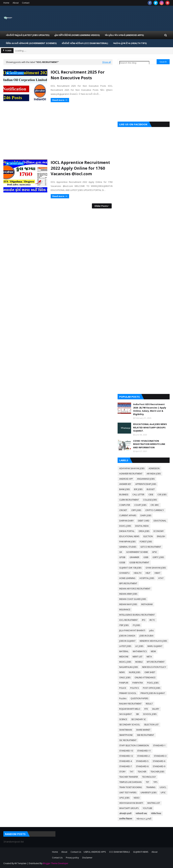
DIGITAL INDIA (142, 526)
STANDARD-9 (159, 766)
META (149, 657)
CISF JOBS (162, 495)
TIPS (155, 782)
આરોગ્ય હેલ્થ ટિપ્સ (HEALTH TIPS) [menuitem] (130, 43)
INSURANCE (125, 610)
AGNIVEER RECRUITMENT (131, 474)
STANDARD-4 (126, 761)
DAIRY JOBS (146, 515)
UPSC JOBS (124, 798)
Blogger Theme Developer (56, 863)
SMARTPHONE (126, 735)
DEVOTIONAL (160, 521)
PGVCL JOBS (153, 683)
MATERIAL (124, 651)
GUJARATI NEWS (141, 852)
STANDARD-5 (142, 761)
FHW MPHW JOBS (127, 542)
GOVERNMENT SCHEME (137, 552)
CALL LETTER (138, 495)
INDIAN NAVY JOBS (128, 604)
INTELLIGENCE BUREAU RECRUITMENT (137, 615)
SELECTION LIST (151, 725)
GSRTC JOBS (158, 557)
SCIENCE (123, 719)
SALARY (156, 709)
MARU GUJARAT (155, 646)
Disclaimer (87, 858)
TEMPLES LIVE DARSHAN (130, 782)
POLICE (123, 688)
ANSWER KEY (125, 484)
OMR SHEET (150, 672)
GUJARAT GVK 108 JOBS (130, 568)
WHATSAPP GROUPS (129, 808)
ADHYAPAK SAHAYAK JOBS (132, 468)
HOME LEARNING (127, 578)
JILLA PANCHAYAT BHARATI (132, 630)
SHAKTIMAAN (126, 730)
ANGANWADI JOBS (146, 479)
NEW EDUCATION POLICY (154, 667)
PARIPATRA (138, 683)
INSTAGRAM (147, 604)
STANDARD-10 (126, 751)
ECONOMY (159, 531)
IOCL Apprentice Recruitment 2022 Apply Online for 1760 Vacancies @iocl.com (80, 168)
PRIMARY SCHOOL (128, 693)
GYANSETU (124, 573)
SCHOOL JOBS (150, 714)
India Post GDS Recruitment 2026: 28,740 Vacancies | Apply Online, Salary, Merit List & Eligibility (150, 409)
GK (121, 552)
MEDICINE (124, 657)
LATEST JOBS (125, 646)
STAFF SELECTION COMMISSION (134, 745)
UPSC (163, 793)
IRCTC (152, 620)
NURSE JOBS (135, 672)
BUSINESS (124, 495)
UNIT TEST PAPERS (128, 793)
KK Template (21, 863)
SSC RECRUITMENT (128, 740)
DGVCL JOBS (125, 526)
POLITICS (134, 688)
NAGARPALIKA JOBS (129, 667)
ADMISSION (154, 468)
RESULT (149, 704)
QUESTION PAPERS (139, 698)
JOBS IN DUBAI (146, 636)
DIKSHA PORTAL (127, 531)
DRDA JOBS (144, 531)
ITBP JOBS (124, 625)
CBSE (151, 495)
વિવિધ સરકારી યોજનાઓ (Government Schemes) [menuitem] (31, 43)
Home (6, 3)
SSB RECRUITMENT (145, 735)
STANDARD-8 (142, 766)
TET (147, 782)
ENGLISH (161, 536)
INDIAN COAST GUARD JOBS (133, 599)
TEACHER (142, 772)
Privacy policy (72, 858)
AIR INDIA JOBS (154, 474)
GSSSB (122, 563)
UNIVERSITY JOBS (149, 793)
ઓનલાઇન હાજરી (144, 819)
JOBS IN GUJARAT (127, 641)
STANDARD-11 (144, 751)
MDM (153, 651)
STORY (122, 772)
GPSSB (122, 557)
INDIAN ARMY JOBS (128, 594)
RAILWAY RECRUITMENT (130, 704)
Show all (107, 62)
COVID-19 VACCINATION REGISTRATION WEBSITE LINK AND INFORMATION (149, 444)
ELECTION (148, 536)
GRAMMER (134, 557)
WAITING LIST (154, 803)
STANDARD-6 (159, 761)
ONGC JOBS (125, 678)
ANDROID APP (126, 479)
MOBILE (139, 662)
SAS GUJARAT (126, 714)
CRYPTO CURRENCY (155, 510)
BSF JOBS (138, 489)
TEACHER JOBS (157, 772)
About (16, 3)
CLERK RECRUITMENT (129, 500)
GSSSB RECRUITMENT (139, 563)
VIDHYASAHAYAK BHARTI (131, 803)
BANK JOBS (125, 489)
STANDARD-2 (143, 756)
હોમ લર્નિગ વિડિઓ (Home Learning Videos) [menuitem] (77, 35)
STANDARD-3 (160, 756)
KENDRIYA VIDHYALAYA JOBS (153, 641)
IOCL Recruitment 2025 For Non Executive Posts (78, 75)
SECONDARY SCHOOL (130, 725)
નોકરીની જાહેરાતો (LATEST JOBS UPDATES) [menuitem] (28, 35)
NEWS (122, 672)
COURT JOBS (140, 505)
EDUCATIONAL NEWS (129, 536)
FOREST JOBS (146, 542)
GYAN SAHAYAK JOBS (156, 568)
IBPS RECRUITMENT (128, 583)
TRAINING (151, 787)
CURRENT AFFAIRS (128, 515)
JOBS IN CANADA (127, 636)
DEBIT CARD (144, 521)
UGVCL (163, 787)
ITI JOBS (136, 625)
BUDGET (151, 489)
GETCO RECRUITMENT (151, 547)
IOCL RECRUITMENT (128, 620)
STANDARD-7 (126, 766)
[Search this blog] (134, 63)
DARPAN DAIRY (126, 521)
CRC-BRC (155, 505)
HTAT (161, 578)
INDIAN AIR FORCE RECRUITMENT (135, 589)
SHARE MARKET (143, 730)
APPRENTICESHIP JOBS (146, 484)
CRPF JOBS (136, 510)
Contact (26, 3)
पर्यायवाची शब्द (141, 813)
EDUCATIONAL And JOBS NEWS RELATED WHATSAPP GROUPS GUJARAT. (150, 427)
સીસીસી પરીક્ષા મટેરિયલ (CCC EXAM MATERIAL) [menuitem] (85, 43)
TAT (132, 772)
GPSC (155, 552)
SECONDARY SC (139, 719)
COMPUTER (125, 505)
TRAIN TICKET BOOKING (131, 787)
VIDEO (137, 798)
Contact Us (76, 852)
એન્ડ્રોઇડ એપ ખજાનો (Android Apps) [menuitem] (124, 35)
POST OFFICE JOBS (152, 688)
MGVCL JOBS (125, 662)
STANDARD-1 (159, 745)
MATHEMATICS (140, 651)
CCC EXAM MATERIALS (119, 852)
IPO (144, 620)
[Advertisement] (58, 131)
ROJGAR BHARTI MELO (130, 709)
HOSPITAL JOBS (147, 578)
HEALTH (138, 573)
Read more (58, 100)
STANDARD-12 (126, 756)
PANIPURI (124, 683)
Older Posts (101, 206)
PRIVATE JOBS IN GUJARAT (153, 693)
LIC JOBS (139, 646)
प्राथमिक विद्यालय (126, 819)
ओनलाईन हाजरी (125, 813)
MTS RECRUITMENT (156, 662)
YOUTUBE (147, 808)
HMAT (157, 573)
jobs (151, 630)
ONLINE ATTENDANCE (145, 678)
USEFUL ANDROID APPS (95, 852)
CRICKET (123, 510)
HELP (148, 573)
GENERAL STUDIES (128, 547)
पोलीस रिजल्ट (156, 813)
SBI (137, 714)
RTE (146, 709)
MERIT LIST (138, 657)
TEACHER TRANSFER (129, 777)
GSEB (146, 557)
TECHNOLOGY (149, 777)
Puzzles (123, 698)
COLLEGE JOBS (150, 500)
